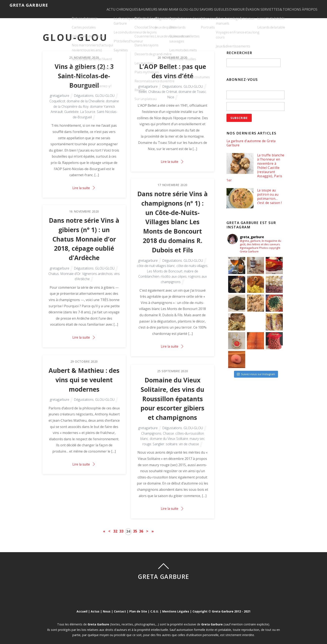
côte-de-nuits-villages (192, 262)
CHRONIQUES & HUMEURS (111, 5)
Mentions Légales (176, 606)
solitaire (172, 440)
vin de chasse (189, 440)
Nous (106, 606)
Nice (171, 92)
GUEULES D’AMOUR (219, 5)
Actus (95, 606)
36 (141, 526)
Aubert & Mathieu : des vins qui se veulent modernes (84, 375)
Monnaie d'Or (70, 270)
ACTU (81, 5)
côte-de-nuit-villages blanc (156, 262)
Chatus (54, 270)
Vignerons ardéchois (97, 270)
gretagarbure (60, 91)
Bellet (143, 87)
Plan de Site (138, 606)
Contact (120, 606)
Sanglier (158, 440)
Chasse (168, 429)
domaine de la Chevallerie (86, 97)
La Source (88, 107)
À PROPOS (311, 5)
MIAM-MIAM (146, 5)
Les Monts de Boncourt (165, 268)
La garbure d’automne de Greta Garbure (252, 138)
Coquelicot (57, 97)
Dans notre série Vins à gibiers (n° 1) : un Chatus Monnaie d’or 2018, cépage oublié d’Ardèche (84, 234)
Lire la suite (81, 183)
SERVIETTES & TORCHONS (279, 5)
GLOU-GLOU (171, 5)
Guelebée (71, 107)
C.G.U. (155, 606)
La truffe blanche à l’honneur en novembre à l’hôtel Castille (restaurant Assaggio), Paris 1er (253, 163)
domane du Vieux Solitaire (169, 435)
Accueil (82, 606)
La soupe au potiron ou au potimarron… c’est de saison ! (270, 193)
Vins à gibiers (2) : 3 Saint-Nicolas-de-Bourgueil (84, 71)
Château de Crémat (163, 87)
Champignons (151, 429)
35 (135, 526)
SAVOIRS (192, 5)
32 (115, 526)
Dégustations (84, 91)
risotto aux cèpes (174, 273)
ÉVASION (246, 5)
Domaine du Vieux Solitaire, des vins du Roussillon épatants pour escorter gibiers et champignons (172, 394)
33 (121, 526)
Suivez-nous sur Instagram (256, 370)
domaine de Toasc (192, 87)
